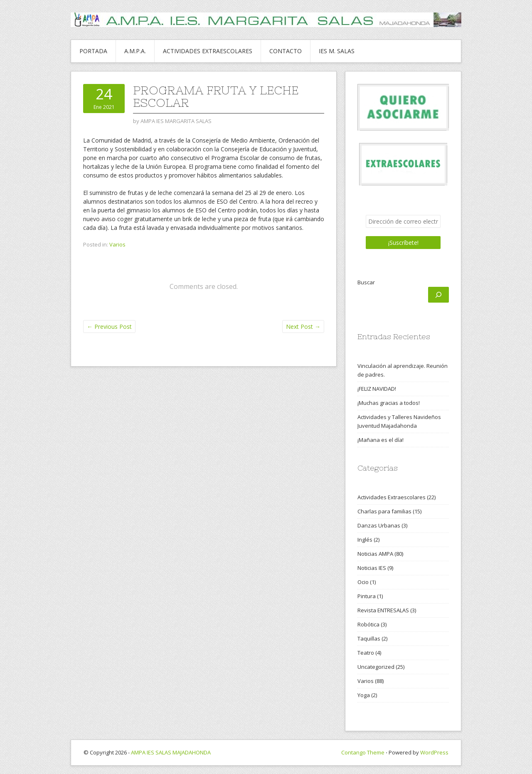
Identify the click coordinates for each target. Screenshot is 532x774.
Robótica (368, 624)
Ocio (363, 582)
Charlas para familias (384, 511)
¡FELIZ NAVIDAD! (377, 389)
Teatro (366, 653)
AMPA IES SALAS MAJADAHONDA (171, 752)
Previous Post (109, 327)
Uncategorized (376, 667)
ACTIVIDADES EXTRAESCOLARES (208, 51)
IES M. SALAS (337, 51)
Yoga (364, 695)
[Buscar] (438, 295)
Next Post (303, 327)
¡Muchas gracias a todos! (389, 403)
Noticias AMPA (375, 554)
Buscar (366, 282)
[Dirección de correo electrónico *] (403, 221)
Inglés (365, 540)
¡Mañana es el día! (381, 440)
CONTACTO (286, 51)
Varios (117, 244)
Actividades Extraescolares (392, 497)
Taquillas (369, 638)
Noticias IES (372, 568)
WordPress (434, 752)
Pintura (367, 596)
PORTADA (93, 51)
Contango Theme (363, 752)
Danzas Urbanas (379, 525)
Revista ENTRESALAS (383, 610)
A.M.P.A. (135, 51)
